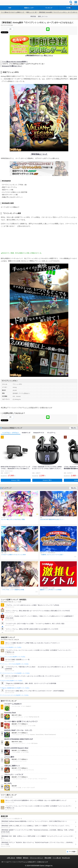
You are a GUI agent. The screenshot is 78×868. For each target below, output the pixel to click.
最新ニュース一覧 (31, 12)
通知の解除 (48, 858)
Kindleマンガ (26, 433)
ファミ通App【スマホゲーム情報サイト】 (13, 12)
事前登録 (33, 16)
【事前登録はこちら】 (39, 154)
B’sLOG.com (66, 858)
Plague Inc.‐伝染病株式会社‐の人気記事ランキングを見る (16, 688)
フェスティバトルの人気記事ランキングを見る (14, 657)
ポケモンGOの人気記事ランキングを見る (12, 681)
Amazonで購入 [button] (16, 480)
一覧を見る (73, 428)
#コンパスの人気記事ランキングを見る (12, 647)
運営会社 (26, 858)
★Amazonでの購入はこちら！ (12, 66)
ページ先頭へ (72, 852)
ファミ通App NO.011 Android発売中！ (15, 62)
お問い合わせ (11, 858)
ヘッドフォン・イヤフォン (11, 433)
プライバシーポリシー (36, 858)
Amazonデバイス (39, 433)
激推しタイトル (43, 16)
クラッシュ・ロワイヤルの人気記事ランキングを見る (15, 664)
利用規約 (19, 858)
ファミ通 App (7, 3)
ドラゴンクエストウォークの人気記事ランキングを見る (16, 673)
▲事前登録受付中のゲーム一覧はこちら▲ (39, 55)
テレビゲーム (51, 433)
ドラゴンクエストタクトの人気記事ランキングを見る (15, 695)
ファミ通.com (57, 858)
